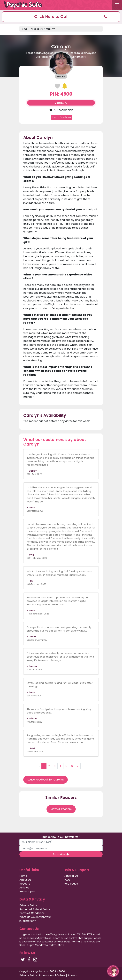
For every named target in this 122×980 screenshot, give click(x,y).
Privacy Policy (28, 905)
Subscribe (61, 854)
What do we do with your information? (35, 919)
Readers (25, 884)
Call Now (61, 103)
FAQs (67, 880)
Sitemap (73, 975)
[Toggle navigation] (117, 5)
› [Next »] (83, 766)
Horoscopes (27, 891)
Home (24, 29)
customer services (53, 942)
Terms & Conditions (32, 913)
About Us (25, 880)
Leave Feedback (62, 117)
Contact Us (71, 876)
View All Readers (61, 809)
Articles (24, 888)
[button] (61, 17)
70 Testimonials (61, 110)
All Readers (37, 29)
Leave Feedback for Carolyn (46, 780)
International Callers (52, 975)
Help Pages (71, 884)
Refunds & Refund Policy (35, 909)
